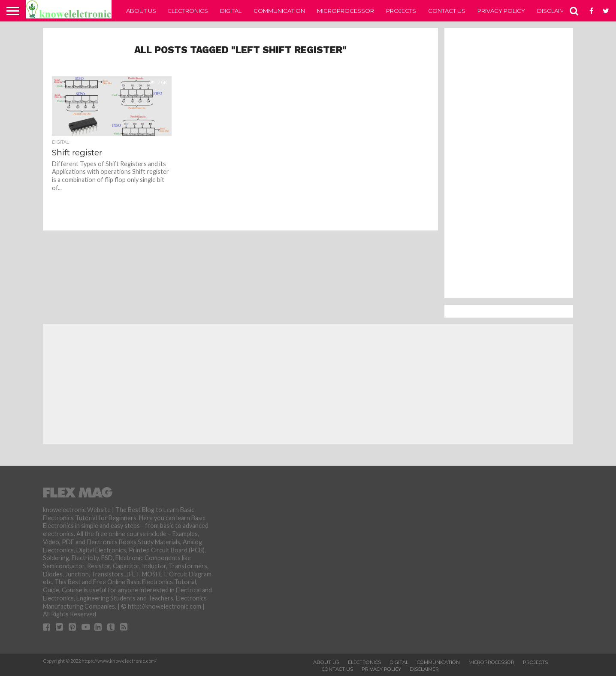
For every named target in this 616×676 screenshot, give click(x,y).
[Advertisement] (509, 163)
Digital (231, 11)
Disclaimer (554, 11)
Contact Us (447, 11)
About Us (141, 11)
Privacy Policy (501, 11)
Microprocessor (346, 11)
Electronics (188, 11)
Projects (401, 11)
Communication (279, 11)
